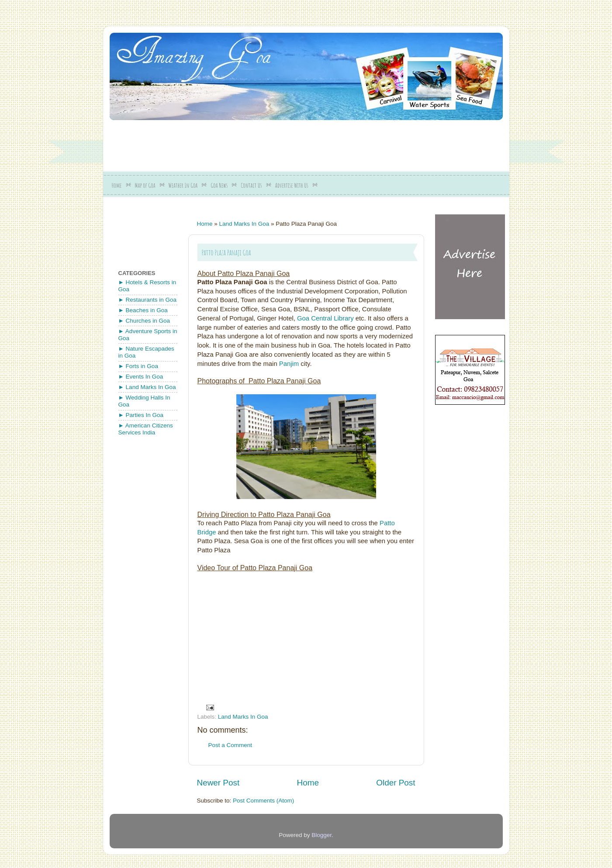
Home (117, 185)
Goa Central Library (325, 318)
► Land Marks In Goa (147, 387)
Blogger (322, 835)
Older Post (396, 783)
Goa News (219, 185)
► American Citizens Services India (146, 429)
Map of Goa (145, 185)
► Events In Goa (141, 377)
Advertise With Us (292, 185)
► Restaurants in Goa (147, 300)
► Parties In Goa (141, 415)
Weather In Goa (183, 185)
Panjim (289, 364)
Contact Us (251, 185)
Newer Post (218, 783)
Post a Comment (230, 745)
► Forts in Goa (138, 366)
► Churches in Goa (144, 321)
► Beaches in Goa (143, 310)
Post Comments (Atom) (263, 801)
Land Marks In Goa (244, 224)
